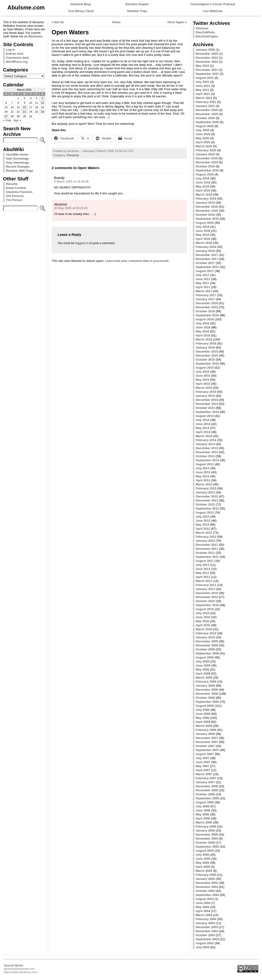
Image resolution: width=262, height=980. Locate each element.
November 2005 (207, 839)
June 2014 (203, 424)
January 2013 (205, 492)
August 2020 (205, 126)
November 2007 (207, 742)
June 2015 (203, 376)
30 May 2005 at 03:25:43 (71, 208)
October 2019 (205, 166)
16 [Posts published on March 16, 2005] (25, 107)
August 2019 (205, 174)
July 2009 (203, 661)
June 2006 (203, 810)
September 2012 (207, 508)
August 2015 (205, 368)
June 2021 (203, 86)
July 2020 (203, 130)
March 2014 (204, 436)
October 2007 (205, 746)
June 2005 (203, 859)
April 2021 (203, 94)
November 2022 (207, 62)
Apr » (17, 120)
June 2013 (203, 472)
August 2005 (205, 851)
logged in (82, 243)
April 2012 (203, 529)
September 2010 (207, 605)
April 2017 (203, 287)
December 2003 (207, 927)
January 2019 (205, 203)
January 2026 (205, 50)
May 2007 (202, 766)
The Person (14, 200)
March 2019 (204, 195)
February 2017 (206, 295)
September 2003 (207, 939)
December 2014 (207, 400)
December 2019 (207, 158)
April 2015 (203, 384)
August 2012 (205, 512)
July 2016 (203, 323)
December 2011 (207, 545)
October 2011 (205, 553)
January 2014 (205, 444)
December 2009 (207, 641)
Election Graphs (137, 4)
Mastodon (35, 36)
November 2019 (207, 162)
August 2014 (205, 416)
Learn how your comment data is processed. (137, 261)
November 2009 (207, 645)
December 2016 (207, 303)
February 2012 (206, 537)
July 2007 (203, 758)
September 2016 (207, 315)
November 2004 (207, 887)
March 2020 (204, 146)
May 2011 (202, 573)
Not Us (59, 22)
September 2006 (207, 798)
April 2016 (203, 335)
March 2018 (204, 243)
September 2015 (207, 364)
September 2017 (207, 267)
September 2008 (207, 702)
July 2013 (203, 468)
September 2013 (207, 460)
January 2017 (205, 299)
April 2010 (203, 625)
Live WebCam (213, 11)
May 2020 (202, 138)
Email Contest (16, 188)
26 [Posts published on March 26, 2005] (43, 112)
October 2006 (205, 794)
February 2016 (206, 343)
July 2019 (203, 178)
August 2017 (205, 271)
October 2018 (205, 215)
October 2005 (205, 843)
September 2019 (207, 170)
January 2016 (205, 347)
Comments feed (17, 58)
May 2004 (202, 907)
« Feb (7, 120)
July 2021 (203, 82)
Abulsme (202, 28)
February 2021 (206, 102)
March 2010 (204, 629)
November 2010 (207, 597)
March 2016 (204, 339)
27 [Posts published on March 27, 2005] (6, 116)
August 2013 (205, 464)
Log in (10, 50)
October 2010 (205, 601)
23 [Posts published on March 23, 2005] (25, 112)
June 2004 (203, 903)
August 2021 (205, 78)
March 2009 (204, 678)
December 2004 (207, 883)
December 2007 (207, 738)
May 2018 (202, 235)
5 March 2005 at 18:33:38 (71, 181)
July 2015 (203, 372)
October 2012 (205, 504)
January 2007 (205, 782)
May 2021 (202, 90)
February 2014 (206, 440)
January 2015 (205, 396)
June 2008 (203, 714)
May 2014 (202, 428)
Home (117, 22)
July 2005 (203, 855)
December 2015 (207, 351)
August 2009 (205, 657)
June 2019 (203, 182)
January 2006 (205, 830)
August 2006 (205, 802)
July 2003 (203, 947)
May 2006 (202, 814)
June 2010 (203, 617)
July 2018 (203, 227)
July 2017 (203, 275)
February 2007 (206, 778)
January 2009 (205, 686)
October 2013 (205, 456)
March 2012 (204, 533)
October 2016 (205, 311)
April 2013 (203, 480)
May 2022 (202, 66)
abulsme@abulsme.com (19, 969)
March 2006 (204, 822)
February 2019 (206, 199)
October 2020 (205, 118)
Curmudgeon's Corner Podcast (213, 4)
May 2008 (202, 718)
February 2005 (206, 875)
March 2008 (204, 726)
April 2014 (203, 432)
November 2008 (207, 694)
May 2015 (202, 380)
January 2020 (205, 154)
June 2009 (203, 665)
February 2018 (206, 247)
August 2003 (205, 943)
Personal (73, 155)
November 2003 (207, 931)
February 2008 (206, 730)
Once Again (176, 22)
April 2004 (203, 911)
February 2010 (206, 633)
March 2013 (204, 484)
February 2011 (206, 585)
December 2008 (207, 690)
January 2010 (205, 637)
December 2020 (207, 110)
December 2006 (207, 786)
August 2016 (205, 319)
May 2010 (202, 621)
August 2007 (205, 754)
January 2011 (205, 589)
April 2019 (203, 190)
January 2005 (205, 879)
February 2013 (206, 488)
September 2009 (207, 653)
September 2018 (207, 219)
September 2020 (207, 122)
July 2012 (203, 517)
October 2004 (205, 891)
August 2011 (205, 561)
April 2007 (203, 770)
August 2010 (205, 609)
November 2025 (207, 54)
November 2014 (207, 404)
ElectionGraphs (207, 36)
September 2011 (207, 557)
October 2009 (205, 649)
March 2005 (204, 871)
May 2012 (202, 525)
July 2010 (203, 613)
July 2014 (203, 420)
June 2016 (203, 327)
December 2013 (207, 448)
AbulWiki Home (17, 154)
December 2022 (207, 58)
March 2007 (204, 774)
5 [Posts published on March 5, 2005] (42, 98)
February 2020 (206, 150)
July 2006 (203, 806)
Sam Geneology (17, 159)
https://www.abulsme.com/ (20, 972)
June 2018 (203, 231)
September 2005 (207, 847)
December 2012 (207, 496)
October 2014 (205, 408)
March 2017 (204, 291)
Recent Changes (18, 167)
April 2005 (203, 867)
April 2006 (203, 818)
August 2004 (205, 899)
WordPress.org (17, 62)
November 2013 (207, 452)
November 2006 (207, 790)
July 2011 (203, 565)
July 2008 (203, 710)
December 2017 (207, 255)
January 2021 (205, 106)
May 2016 (202, 331)
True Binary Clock (81, 11)
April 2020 (203, 142)
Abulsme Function (19, 192)
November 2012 (207, 500)
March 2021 (204, 98)
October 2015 (205, 360)
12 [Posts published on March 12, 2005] (43, 103)
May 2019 (202, 186)
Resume (12, 184)
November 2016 (207, 307)
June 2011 (203, 569)
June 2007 (203, 762)
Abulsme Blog (81, 4)
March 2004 (204, 915)
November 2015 (207, 356)
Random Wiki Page (20, 171)
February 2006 (206, 826)
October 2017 (205, 263)
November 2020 (207, 114)
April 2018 (203, 239)
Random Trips (137, 11)
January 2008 (205, 734)
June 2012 (203, 521)
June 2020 (203, 134)
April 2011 (203, 577)
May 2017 (202, 283)
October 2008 (205, 698)
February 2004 (206, 919)
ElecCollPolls (205, 32)
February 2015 (206, 392)
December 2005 (207, 835)
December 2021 (207, 70)
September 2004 (207, 895)
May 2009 (202, 669)
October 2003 (205, 935)
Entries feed (15, 54)
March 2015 (204, 388)
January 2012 (205, 541)
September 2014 (207, 412)
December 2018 (207, 207)
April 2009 (203, 673)
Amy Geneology (17, 163)
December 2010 (207, 593)
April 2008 (203, 722)
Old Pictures (15, 196)
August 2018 (205, 223)
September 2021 (207, 74)
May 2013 (202, 476)
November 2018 (207, 211)
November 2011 (207, 549)
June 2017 (203, 279)
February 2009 (206, 682)
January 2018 (205, 251)
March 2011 (204, 581)
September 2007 (207, 750)
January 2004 (205, 923)
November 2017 (207, 259)
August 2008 (205, 706)
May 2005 (202, 863)
